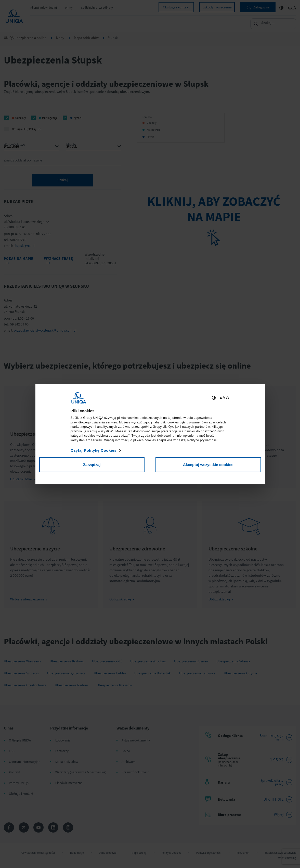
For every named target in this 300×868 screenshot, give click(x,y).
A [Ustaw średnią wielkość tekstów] (224, 398)
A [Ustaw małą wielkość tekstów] (221, 398)
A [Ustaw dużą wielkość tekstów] (227, 398)
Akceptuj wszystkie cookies (208, 465)
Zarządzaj (92, 465)
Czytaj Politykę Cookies (94, 450)
